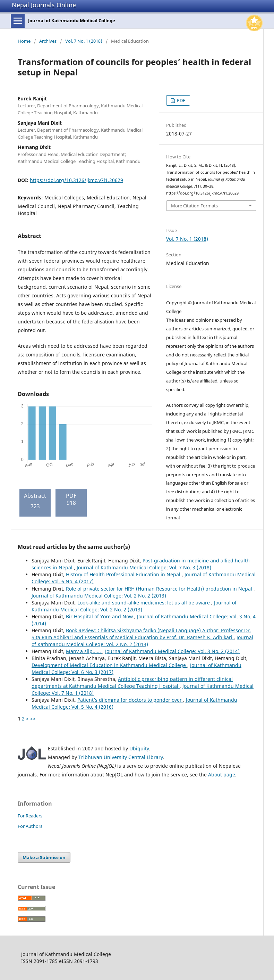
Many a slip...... (84, 651)
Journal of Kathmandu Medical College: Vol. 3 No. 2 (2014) (172, 651)
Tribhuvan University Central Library (121, 757)
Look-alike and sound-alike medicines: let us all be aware (144, 603)
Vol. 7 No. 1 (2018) (84, 41)
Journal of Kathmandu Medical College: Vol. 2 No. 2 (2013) (99, 596)
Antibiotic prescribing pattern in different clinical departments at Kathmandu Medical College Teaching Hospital (132, 682)
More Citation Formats (194, 206)
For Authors (30, 826)
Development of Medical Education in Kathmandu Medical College (109, 665)
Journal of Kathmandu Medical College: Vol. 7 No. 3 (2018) (144, 567)
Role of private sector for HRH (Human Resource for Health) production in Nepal (160, 589)
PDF (181, 100)
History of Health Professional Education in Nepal (124, 574)
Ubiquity (139, 748)
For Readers (30, 816)
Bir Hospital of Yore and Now (100, 616)
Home (24, 41)
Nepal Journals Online (44, 5)
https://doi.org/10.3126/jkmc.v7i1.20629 (76, 180)
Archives (48, 41)
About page (222, 775)
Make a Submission (44, 857)
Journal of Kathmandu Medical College (72, 20)
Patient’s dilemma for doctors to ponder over (130, 700)
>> (33, 719)
